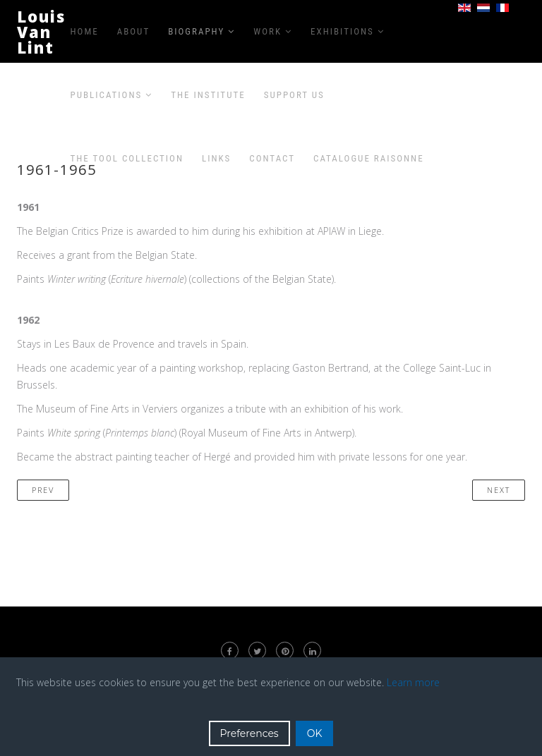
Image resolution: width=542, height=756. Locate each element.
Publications (107, 95)
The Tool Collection (127, 158)
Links (216, 158)
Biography (196, 31)
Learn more (413, 682)
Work (267, 31)
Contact (272, 158)
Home (85, 31)
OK (315, 733)
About (133, 31)
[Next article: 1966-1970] (499, 490)
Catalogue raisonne (369, 158)
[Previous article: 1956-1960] (43, 490)
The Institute (208, 95)
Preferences (249, 733)
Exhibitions (342, 31)
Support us (294, 95)
